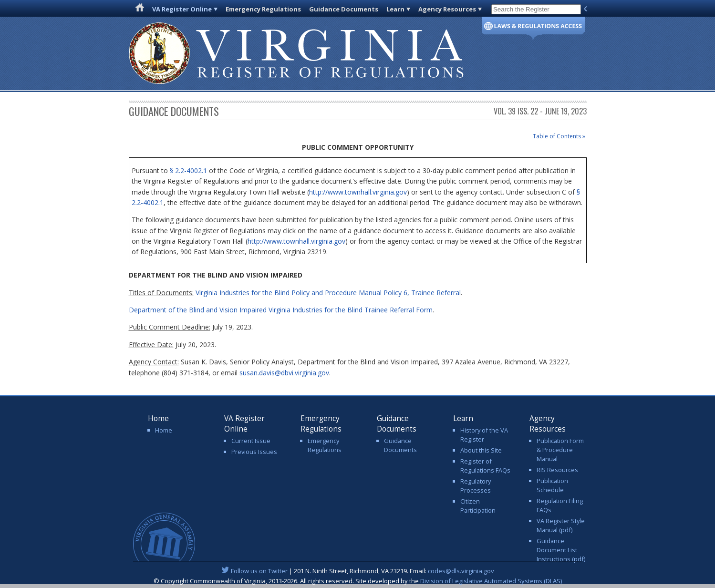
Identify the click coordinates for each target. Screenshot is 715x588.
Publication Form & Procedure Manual (560, 450)
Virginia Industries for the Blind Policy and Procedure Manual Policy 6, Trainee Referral (328, 293)
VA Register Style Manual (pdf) (561, 525)
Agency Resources (447, 9)
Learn (395, 9)
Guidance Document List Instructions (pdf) (561, 550)
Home (164, 430)
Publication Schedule (552, 485)
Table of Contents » (559, 136)
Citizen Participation (478, 506)
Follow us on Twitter (259, 571)
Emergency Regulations (263, 9)
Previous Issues (254, 452)
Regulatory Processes (476, 486)
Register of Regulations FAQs (485, 466)
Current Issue (251, 441)
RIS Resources (557, 470)
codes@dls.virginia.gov (461, 571)
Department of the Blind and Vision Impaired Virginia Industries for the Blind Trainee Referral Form (281, 310)
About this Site (481, 450)
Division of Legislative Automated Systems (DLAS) (491, 581)
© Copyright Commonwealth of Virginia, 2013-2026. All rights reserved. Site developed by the (358, 581)
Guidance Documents (344, 9)
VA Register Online (182, 9)
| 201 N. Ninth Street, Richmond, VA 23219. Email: (357, 571)
